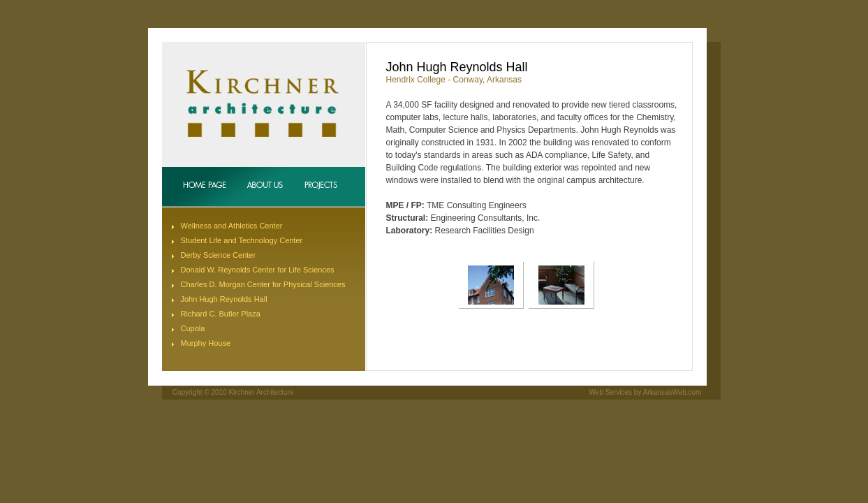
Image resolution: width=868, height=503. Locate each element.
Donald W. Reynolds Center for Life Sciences (258, 270)
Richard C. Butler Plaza (221, 314)
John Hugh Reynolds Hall (224, 299)
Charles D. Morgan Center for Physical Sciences (263, 284)
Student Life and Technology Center (242, 240)
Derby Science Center (219, 255)
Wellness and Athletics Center (232, 226)
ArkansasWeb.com (672, 392)
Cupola (193, 328)
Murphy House (206, 343)
